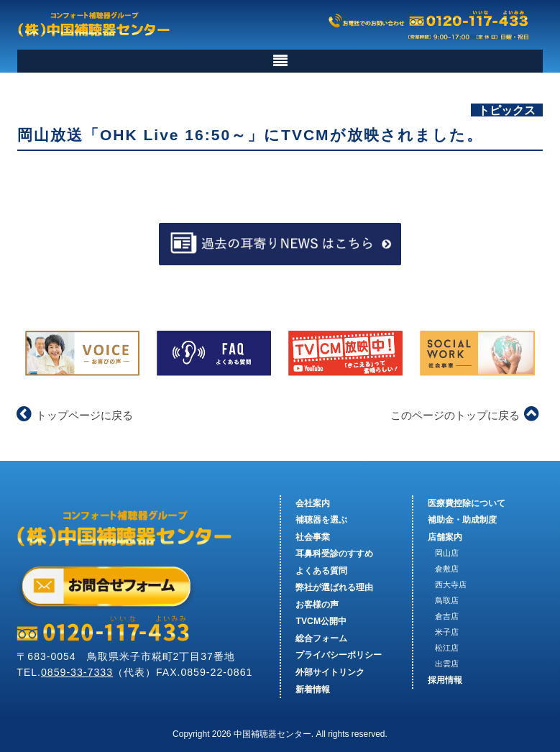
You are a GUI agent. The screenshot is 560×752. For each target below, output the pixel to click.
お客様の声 (317, 605)
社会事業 (313, 537)
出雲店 (447, 664)
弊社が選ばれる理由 (334, 587)
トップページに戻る (75, 415)
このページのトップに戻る (465, 415)
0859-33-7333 (77, 672)
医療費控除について (467, 503)
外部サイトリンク (330, 672)
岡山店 (447, 553)
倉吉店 (447, 616)
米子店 (447, 632)
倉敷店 (447, 569)
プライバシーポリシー (339, 656)
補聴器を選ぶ (321, 520)
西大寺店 (451, 584)
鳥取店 (447, 600)
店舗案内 (445, 537)
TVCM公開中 (321, 622)
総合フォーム (321, 638)
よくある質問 (321, 571)
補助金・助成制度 (462, 520)
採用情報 (445, 680)
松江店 (447, 648)
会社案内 (313, 503)
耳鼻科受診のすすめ (334, 554)
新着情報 (313, 689)
